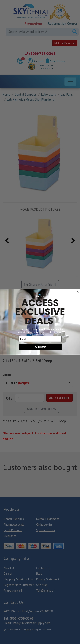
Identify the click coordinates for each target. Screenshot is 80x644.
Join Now (40, 347)
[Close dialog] (78, 292)
